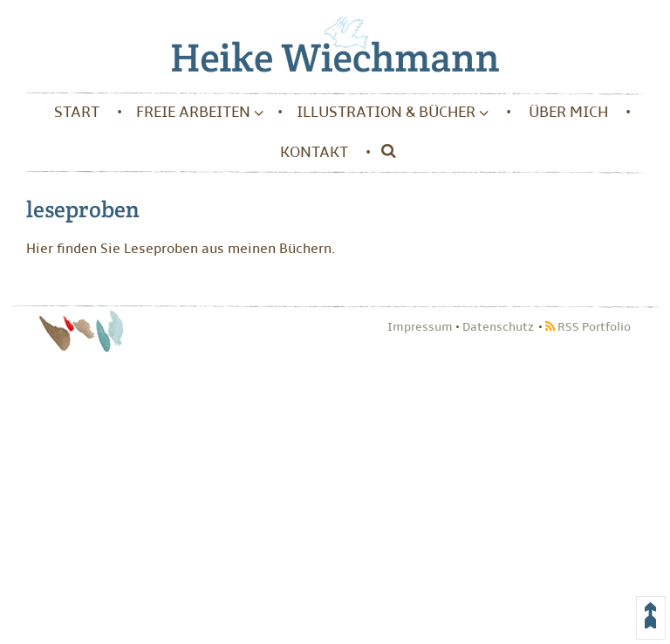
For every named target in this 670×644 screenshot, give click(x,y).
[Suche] (385, 153)
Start (77, 112)
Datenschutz (498, 327)
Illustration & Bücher (393, 112)
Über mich (568, 112)
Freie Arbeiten (200, 112)
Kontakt (314, 152)
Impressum (420, 327)
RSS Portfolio (588, 327)
